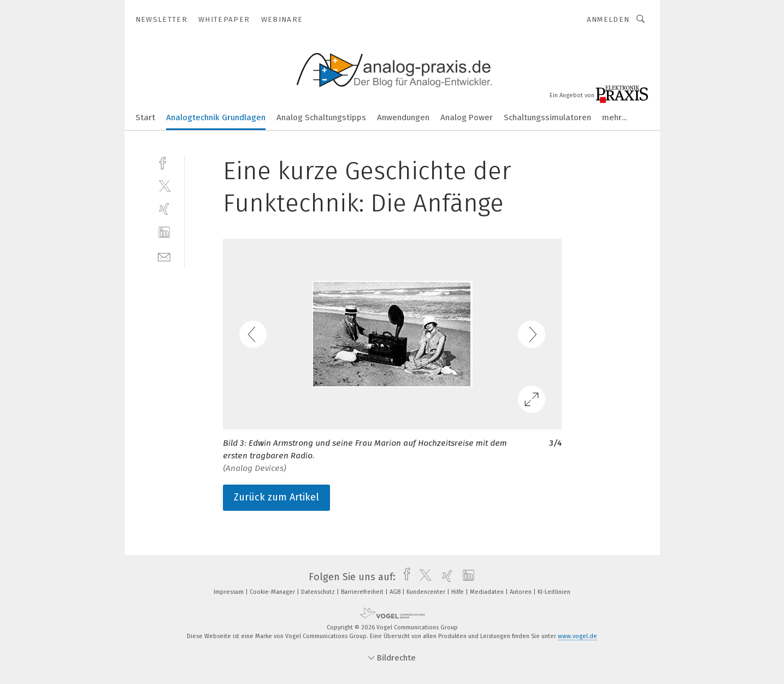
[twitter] (164, 185)
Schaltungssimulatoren (547, 117)
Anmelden (608, 19)
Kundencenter (427, 592)
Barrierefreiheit (363, 592)
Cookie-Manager (273, 592)
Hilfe (458, 592)
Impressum (229, 592)
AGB (396, 592)
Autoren (521, 592)
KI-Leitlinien (554, 592)
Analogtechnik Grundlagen (216, 117)
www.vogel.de (577, 636)
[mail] (164, 256)
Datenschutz (319, 592)
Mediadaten (488, 592)
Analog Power (467, 117)
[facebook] (164, 162)
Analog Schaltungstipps (321, 117)
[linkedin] (164, 232)
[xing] (164, 209)
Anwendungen (403, 117)
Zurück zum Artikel (276, 497)
